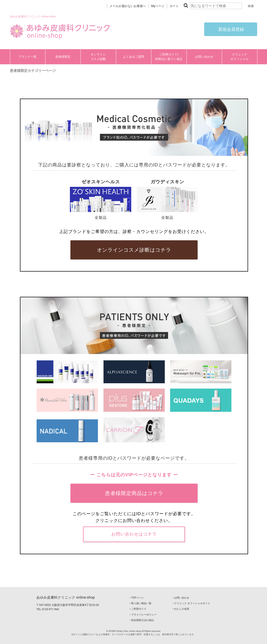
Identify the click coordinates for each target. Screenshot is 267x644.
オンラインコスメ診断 (98, 57)
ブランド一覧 (28, 57)
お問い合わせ (204, 57)
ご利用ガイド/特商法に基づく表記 (169, 57)
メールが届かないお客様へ (128, 6)
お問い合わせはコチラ (134, 534)
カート (174, 6)
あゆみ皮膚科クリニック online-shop (66, 597)
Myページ (158, 6)
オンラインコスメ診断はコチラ (134, 250)
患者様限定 (63, 57)
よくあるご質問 (133, 57)
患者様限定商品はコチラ (134, 493)
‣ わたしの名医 (181, 609)
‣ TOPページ (137, 598)
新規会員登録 (231, 29)
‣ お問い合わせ (181, 598)
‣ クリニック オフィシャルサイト (191, 603)
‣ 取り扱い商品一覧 (141, 603)
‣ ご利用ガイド (138, 609)
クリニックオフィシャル (239, 57)
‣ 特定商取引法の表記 (142, 620)
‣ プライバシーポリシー (143, 615)
